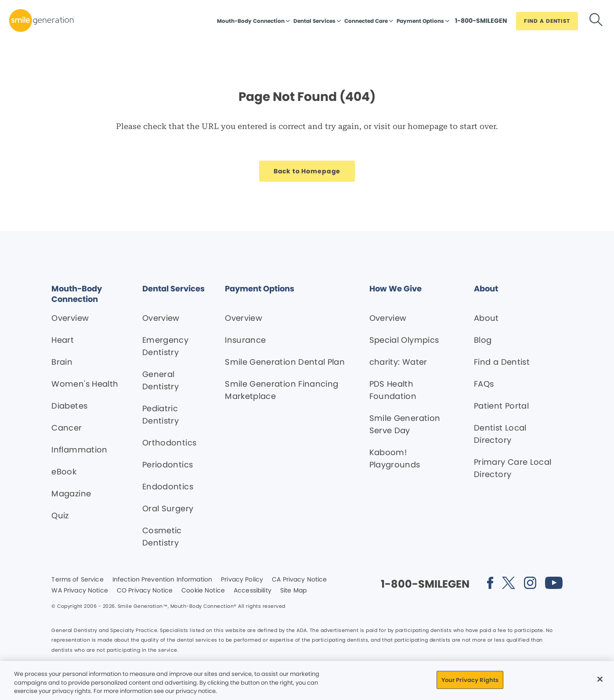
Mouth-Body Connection (251, 21)
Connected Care (366, 21)
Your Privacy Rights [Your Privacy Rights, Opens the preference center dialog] (470, 680)
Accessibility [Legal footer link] (253, 591)
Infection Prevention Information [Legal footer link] (162, 580)
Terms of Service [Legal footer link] (77, 580)
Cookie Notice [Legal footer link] (203, 591)
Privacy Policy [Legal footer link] (242, 580)
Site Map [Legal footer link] (293, 591)
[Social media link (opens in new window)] (490, 584)
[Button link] (481, 23)
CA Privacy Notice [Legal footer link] (299, 580)
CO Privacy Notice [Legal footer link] (145, 591)
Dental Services (314, 21)
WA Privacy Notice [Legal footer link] (79, 591)
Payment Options (420, 21)
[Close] (600, 679)
